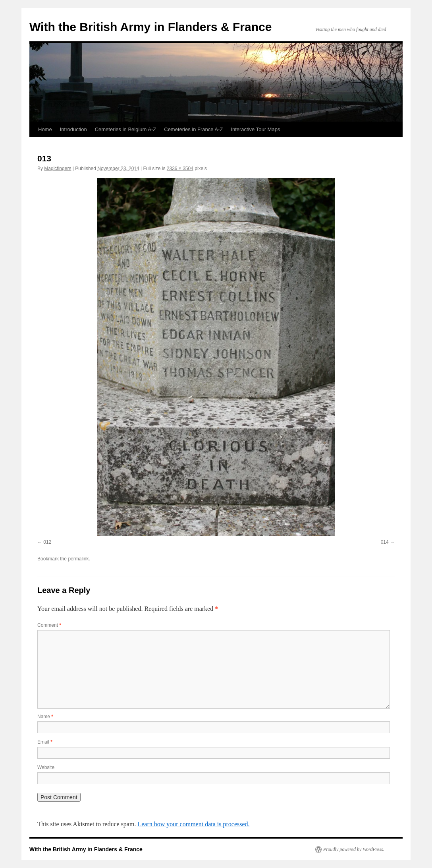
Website (46, 767)
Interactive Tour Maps (255, 129)
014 (385, 542)
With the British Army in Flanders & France (150, 27)
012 (47, 542)
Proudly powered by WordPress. (354, 849)
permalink (78, 559)
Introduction (73, 129)
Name (45, 717)
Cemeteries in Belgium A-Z (126, 129)
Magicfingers (58, 169)
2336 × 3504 (180, 169)
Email (45, 742)
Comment (49, 625)
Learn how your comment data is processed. (193, 824)
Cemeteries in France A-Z (193, 129)
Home (45, 129)
